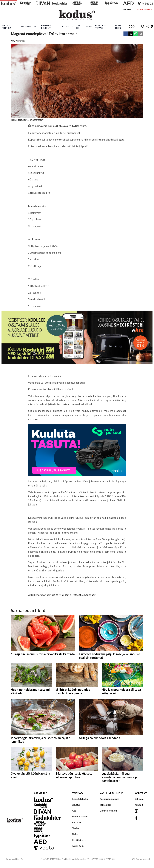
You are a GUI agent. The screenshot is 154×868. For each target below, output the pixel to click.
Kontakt (139, 805)
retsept (77, 595)
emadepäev (89, 595)
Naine (89, 27)
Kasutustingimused (109, 799)
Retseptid (67, 27)
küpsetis (66, 595)
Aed (36, 27)
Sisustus (26, 27)
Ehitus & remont (46, 27)
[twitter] (131, 34)
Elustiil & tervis (101, 27)
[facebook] (126, 34)
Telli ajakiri (126, 9)
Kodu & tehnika (6, 27)
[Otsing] (143, 27)
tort (58, 595)
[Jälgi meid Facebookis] (152, 27)
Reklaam (139, 799)
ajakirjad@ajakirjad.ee (77, 859)
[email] (141, 34)
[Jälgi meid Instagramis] (147, 27)
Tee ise (78, 27)
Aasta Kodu (118, 27)
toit (53, 595)
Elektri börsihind (108, 811)
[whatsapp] (136, 34)
